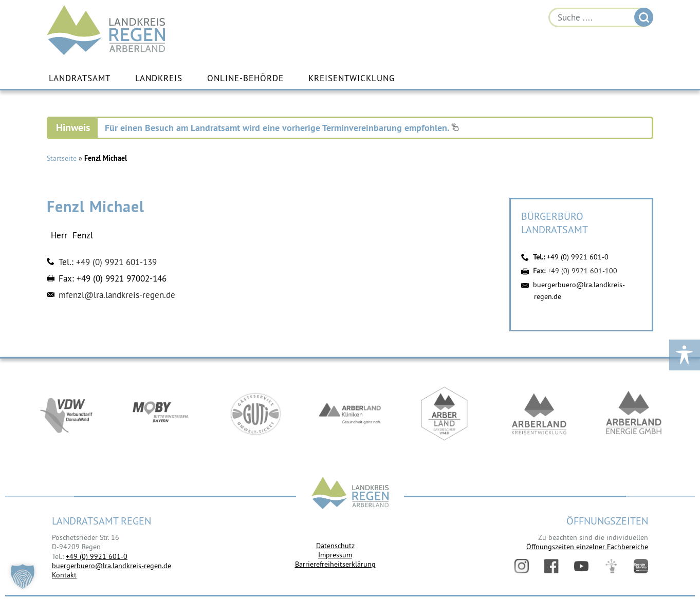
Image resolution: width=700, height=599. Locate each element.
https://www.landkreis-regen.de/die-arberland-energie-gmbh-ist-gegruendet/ (634, 415)
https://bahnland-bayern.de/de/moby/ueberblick (161, 415)
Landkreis (159, 79)
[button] (23, 576)
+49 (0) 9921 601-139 (116, 262)
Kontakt (64, 575)
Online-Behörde (245, 79)
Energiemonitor (641, 566)
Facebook (551, 566)
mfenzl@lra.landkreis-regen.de (117, 295)
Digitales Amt (611, 566)
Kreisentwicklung (352, 79)
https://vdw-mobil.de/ (66, 415)
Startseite (62, 158)
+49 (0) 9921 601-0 (578, 257)
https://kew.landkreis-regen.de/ (539, 415)
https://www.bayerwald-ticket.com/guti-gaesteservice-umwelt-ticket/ (255, 415)
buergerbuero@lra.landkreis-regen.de (112, 566)
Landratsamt (80, 79)
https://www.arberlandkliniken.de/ (350, 415)
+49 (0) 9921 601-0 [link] (97, 556)
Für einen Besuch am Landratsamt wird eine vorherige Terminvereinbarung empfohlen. (282, 128)
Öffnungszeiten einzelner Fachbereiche (587, 547)
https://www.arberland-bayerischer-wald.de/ (445, 415)
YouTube (581, 566)
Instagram (522, 566)
